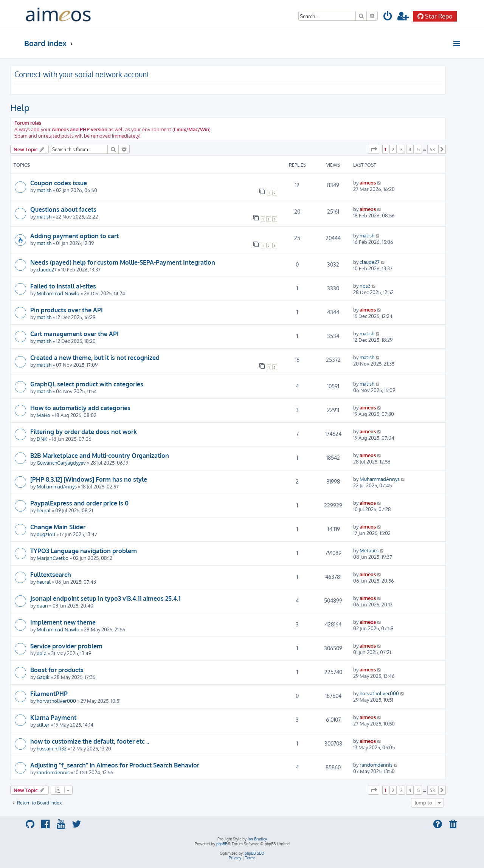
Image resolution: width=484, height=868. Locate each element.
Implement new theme (63, 622)
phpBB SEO (254, 853)
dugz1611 (46, 534)
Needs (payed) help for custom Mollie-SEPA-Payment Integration (123, 262)
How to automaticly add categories (80, 408)
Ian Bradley (257, 839)
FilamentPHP (49, 694)
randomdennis (53, 772)
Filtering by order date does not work (84, 432)
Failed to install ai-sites (63, 286)
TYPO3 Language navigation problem (84, 551)
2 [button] (393, 149)
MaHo (43, 415)
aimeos (368, 182)
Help (20, 108)
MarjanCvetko (53, 558)
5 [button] (418, 149)
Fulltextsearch (51, 575)
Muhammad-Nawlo (58, 293)
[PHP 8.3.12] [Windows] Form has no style (89, 479)
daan (42, 605)
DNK (42, 439)
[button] (374, 149)
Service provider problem (66, 646)
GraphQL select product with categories (87, 384)
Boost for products (57, 670)
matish (44, 190)
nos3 (365, 286)
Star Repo (435, 16)
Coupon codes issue (59, 183)
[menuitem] (388, 17)
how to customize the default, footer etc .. (90, 741)
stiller (43, 725)
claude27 (47, 269)
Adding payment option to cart (74, 236)
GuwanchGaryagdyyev (61, 463)
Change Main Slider (58, 527)
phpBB (222, 844)
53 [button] (432, 149)
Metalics (369, 550)
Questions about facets (63, 209)
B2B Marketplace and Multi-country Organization (100, 456)
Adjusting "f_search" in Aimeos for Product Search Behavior (115, 765)
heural (44, 510)
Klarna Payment (53, 718)
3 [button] (401, 149)
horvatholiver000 (56, 701)
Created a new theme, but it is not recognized (95, 358)
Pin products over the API (67, 310)
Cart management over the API (74, 334)
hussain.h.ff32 (52, 748)
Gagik (43, 677)
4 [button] (410, 149)
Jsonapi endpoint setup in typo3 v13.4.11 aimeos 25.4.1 (105, 598)
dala (42, 653)
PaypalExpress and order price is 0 (79, 503)
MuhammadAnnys (57, 486)
